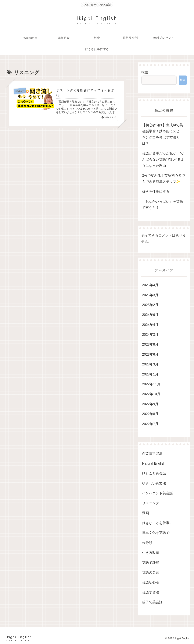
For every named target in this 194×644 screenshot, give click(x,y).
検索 (145, 72)
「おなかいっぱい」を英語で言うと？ (163, 205)
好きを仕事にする (156, 192)
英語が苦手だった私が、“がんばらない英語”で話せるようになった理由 (163, 159)
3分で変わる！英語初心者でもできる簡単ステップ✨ (163, 179)
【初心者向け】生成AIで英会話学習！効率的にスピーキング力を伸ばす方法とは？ (163, 134)
